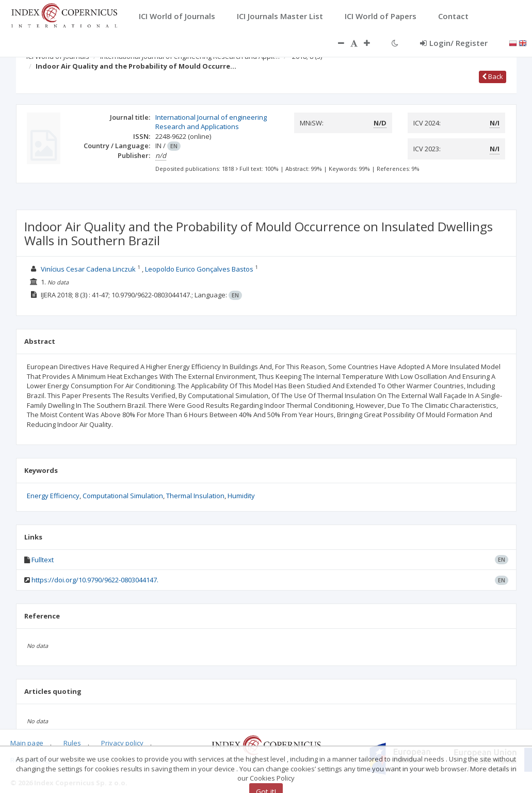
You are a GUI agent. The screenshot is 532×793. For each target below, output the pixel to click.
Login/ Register (454, 43)
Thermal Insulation (195, 496)
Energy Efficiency (53, 496)
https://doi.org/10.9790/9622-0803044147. (95, 580)
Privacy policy (122, 743)
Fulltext (43, 560)
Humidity (241, 496)
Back (493, 76)
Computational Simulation (123, 496)
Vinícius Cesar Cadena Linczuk (88, 269)
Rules (72, 743)
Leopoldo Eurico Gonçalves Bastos (199, 269)
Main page (27, 743)
